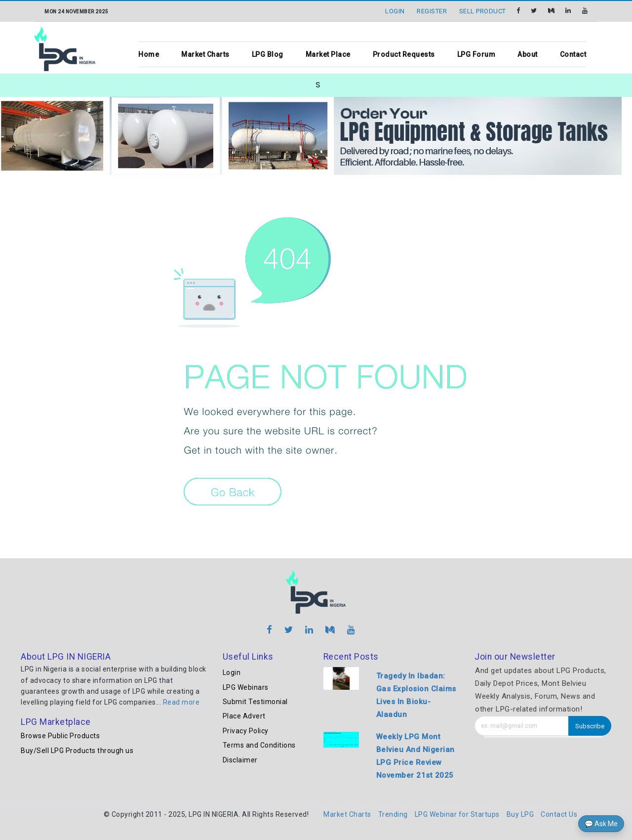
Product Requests (404, 54)
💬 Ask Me (601, 824)
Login (232, 672)
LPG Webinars (246, 687)
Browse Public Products (60, 736)
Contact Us (559, 814)
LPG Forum (476, 54)
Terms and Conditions (259, 745)
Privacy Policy (246, 731)
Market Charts (205, 54)
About (528, 54)
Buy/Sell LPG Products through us (77, 751)
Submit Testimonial (255, 702)
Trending (393, 814)
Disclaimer (240, 760)
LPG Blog (268, 54)
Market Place (328, 54)
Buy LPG (520, 814)
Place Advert (244, 716)
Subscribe (590, 726)
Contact (573, 54)
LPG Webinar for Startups (457, 814)
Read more (181, 702)
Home (149, 54)
